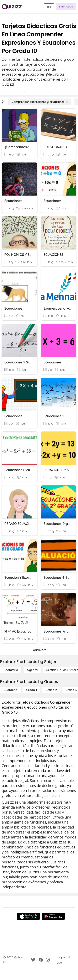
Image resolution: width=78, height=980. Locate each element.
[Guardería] (11, 690)
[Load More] (39, 650)
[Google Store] (53, 916)
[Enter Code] (66, 7)
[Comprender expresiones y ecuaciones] (40, 102)
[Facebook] (41, 960)
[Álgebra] (32, 670)
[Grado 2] (51, 690)
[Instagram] (48, 960)
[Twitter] (33, 960)
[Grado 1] (32, 690)
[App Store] (28, 916)
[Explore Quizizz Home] (12, 7)
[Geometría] (11, 670)
